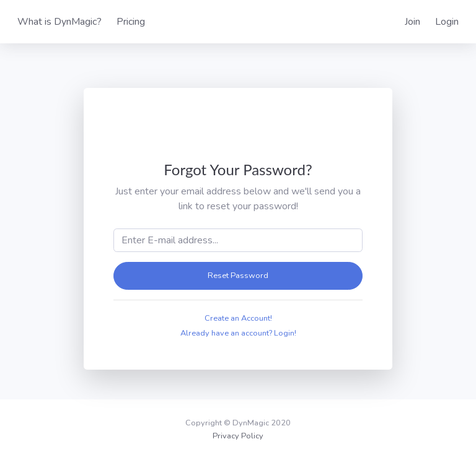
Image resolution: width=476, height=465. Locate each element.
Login (447, 22)
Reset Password (238, 276)
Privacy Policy (238, 436)
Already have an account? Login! (238, 333)
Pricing (131, 22)
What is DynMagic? (59, 22)
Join (412, 22)
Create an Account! (238, 318)
